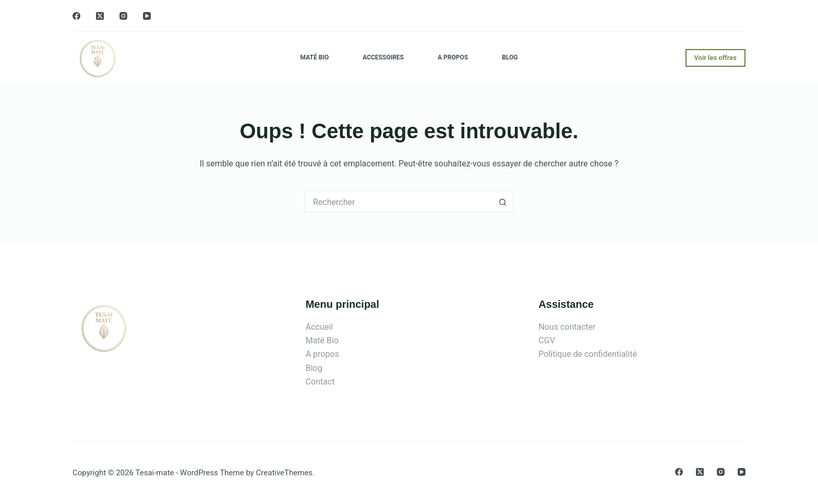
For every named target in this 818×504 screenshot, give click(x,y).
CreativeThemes (285, 473)
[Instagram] (123, 16)
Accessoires (383, 57)
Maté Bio (315, 57)
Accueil (319, 327)
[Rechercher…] (399, 202)
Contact (320, 382)
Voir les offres (716, 58)
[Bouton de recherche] (503, 202)
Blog (510, 57)
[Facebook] (76, 16)
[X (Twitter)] (100, 16)
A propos (453, 57)
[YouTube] (147, 16)
